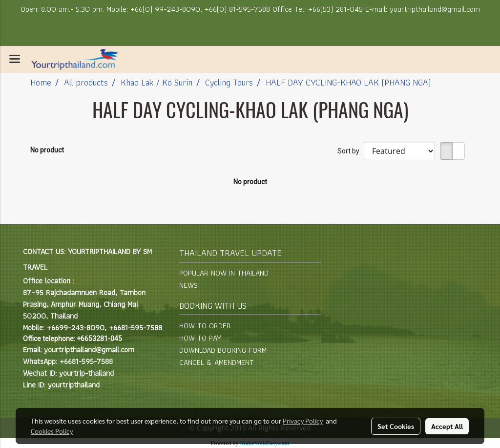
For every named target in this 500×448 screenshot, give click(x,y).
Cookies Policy (52, 431)
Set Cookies (396, 426)
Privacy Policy (303, 421)
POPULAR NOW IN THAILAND (224, 273)
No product (47, 150)
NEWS (188, 285)
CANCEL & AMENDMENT (217, 362)
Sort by (351, 151)
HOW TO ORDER (205, 326)
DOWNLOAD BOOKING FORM (223, 350)
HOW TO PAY (200, 338)
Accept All (447, 426)
